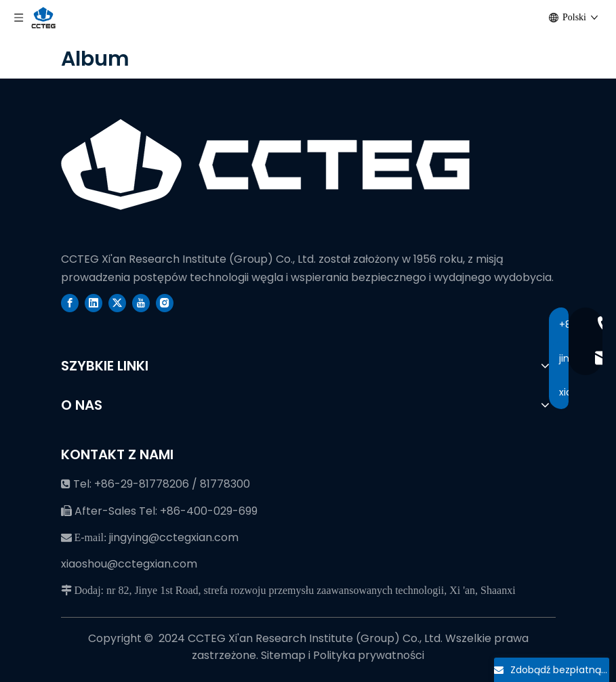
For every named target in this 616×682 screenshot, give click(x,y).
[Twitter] (117, 303)
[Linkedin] (94, 303)
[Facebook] (70, 303)
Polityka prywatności (369, 655)
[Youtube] (141, 303)
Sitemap (285, 655)
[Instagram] (165, 303)
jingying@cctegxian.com (174, 537)
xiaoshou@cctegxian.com (129, 564)
